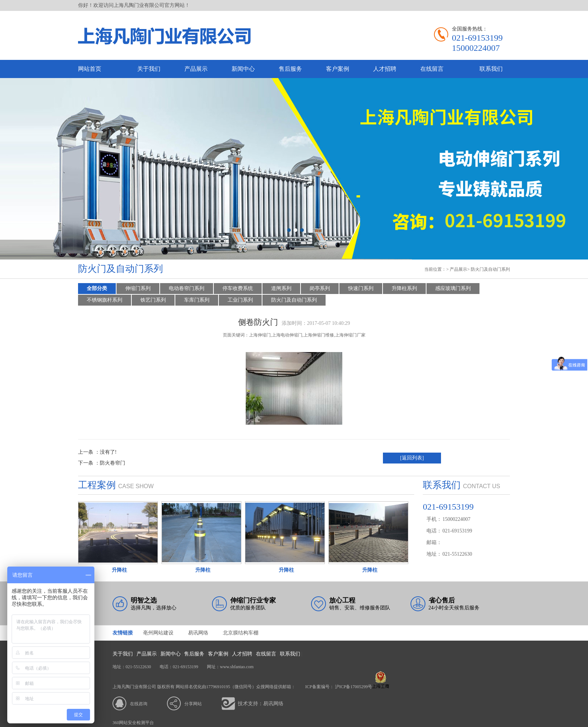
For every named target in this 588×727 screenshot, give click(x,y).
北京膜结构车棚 (241, 633)
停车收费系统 (238, 288)
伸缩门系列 (138, 288)
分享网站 (193, 704)
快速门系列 (361, 288)
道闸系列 (281, 288)
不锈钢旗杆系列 (105, 300)
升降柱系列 (404, 288)
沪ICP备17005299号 (354, 687)
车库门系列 (197, 300)
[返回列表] (412, 458)
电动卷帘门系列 (187, 288)
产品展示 (196, 69)
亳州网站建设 (158, 633)
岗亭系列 (320, 288)
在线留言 (432, 69)
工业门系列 (240, 300)
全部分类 (97, 288)
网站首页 (90, 69)
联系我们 (491, 69)
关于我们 (149, 69)
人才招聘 (385, 69)
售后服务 (290, 69)
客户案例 (338, 69)
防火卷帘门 (113, 463)
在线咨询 (139, 704)
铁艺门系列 (153, 300)
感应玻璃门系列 (453, 288)
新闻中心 (243, 69)
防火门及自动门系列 (490, 269)
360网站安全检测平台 (133, 723)
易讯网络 (198, 633)
